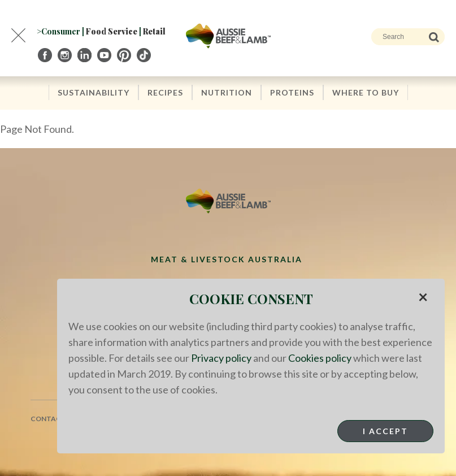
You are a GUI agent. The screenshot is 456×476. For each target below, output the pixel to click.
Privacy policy (221, 358)
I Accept (385, 431)
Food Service (112, 31)
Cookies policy (320, 358)
